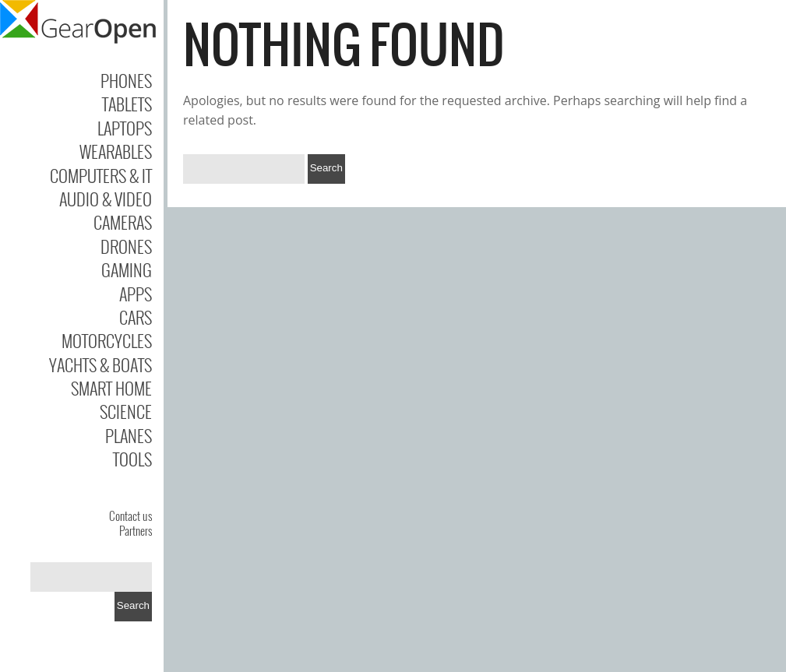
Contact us (130, 515)
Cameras (123, 222)
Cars (136, 317)
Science (126, 411)
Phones (126, 80)
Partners (136, 530)
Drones (126, 246)
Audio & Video (106, 199)
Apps (136, 294)
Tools (132, 459)
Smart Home (111, 388)
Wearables (116, 151)
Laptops (125, 128)
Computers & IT (101, 175)
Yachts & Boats (100, 364)
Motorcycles (107, 340)
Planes (129, 435)
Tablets (127, 104)
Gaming (127, 269)
